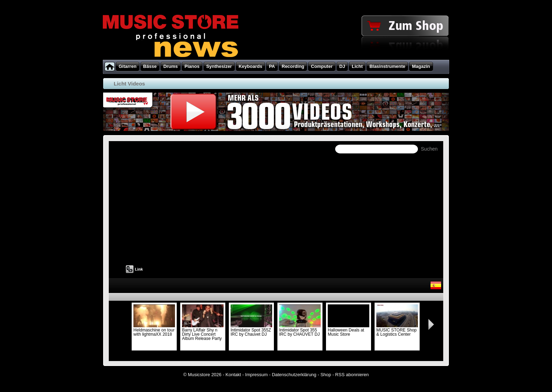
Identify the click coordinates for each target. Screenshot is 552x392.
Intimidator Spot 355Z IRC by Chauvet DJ (251, 330)
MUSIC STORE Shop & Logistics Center (397, 330)
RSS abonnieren (352, 375)
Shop (326, 375)
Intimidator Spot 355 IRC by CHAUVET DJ (300, 330)
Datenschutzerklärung (294, 375)
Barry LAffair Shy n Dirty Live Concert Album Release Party (203, 332)
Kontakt (233, 375)
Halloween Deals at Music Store (349, 330)
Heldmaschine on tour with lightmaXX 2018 (154, 330)
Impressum (256, 375)
